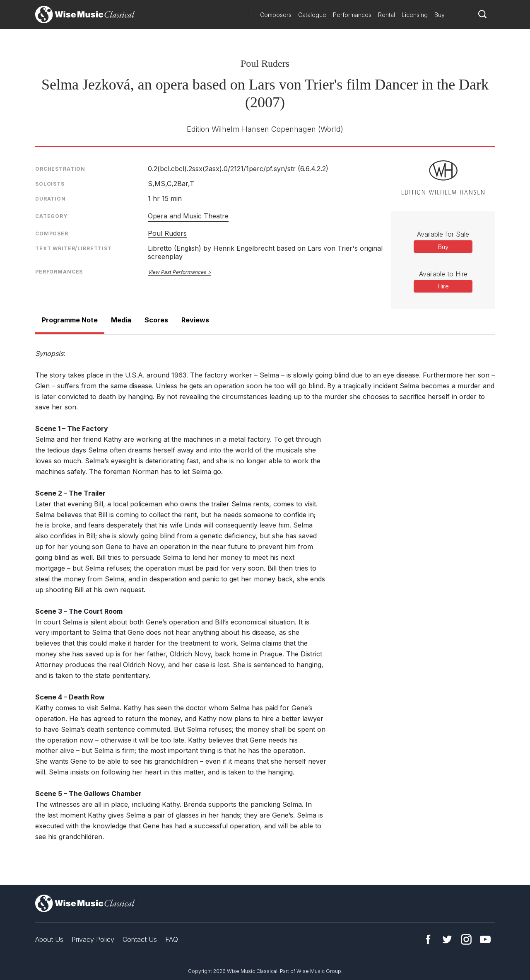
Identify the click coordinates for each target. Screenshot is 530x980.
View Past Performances (177, 272)
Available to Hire (443, 274)
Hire (443, 286)
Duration (51, 199)
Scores (156, 320)
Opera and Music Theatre (188, 216)
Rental (387, 15)
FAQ (172, 939)
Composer (52, 234)
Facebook (428, 939)
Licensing (415, 15)
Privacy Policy (93, 939)
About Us (49, 939)
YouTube (485, 939)
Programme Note (70, 320)
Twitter (447, 939)
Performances (352, 15)
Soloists (50, 184)
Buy (440, 15)
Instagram (466, 939)
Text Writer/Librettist (73, 248)
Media (121, 320)
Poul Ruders (265, 63)
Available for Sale (443, 234)
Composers (276, 15)
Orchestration (60, 169)
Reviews (195, 320)
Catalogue (312, 15)
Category (51, 216)
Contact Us (140, 939)
